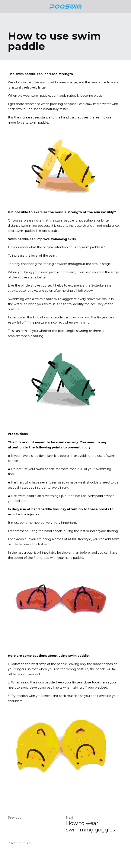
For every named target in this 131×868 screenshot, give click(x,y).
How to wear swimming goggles (92, 825)
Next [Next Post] (71, 816)
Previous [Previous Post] (14, 816)
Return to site (20, 842)
